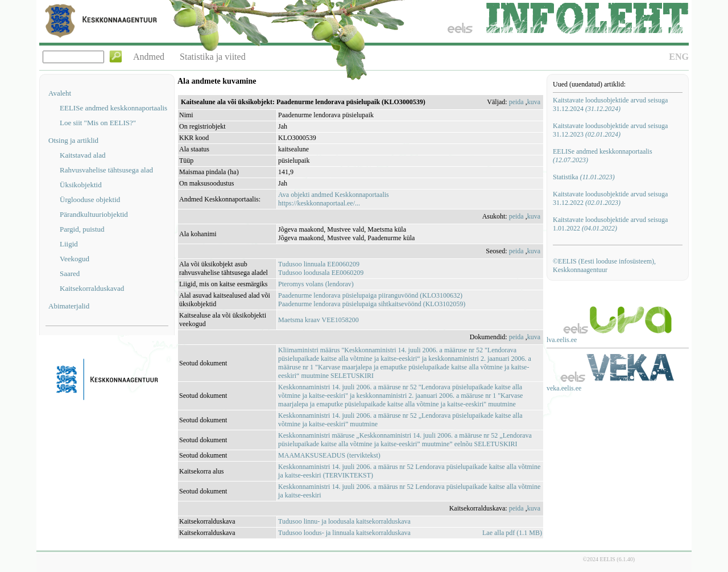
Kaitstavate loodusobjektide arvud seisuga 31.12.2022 (610, 198)
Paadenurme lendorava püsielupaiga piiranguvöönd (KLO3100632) (370, 295)
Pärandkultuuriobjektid (94, 214)
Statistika (584, 177)
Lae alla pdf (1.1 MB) (512, 533)
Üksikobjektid (81, 185)
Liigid (69, 244)
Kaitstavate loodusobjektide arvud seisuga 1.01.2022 (610, 224)
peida (516, 102)
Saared (70, 273)
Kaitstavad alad (83, 155)
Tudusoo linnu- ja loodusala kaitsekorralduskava (344, 521)
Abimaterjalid (69, 306)
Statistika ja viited (213, 57)
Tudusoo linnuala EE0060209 (319, 264)
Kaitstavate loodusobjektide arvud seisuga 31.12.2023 (610, 130)
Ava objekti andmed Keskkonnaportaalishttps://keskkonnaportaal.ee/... (334, 199)
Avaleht (60, 93)
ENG (679, 57)
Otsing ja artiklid (73, 140)
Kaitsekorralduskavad (92, 288)
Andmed (149, 57)
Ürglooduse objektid (90, 199)
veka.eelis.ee (564, 388)
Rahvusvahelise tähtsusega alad (106, 170)
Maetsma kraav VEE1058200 (318, 320)
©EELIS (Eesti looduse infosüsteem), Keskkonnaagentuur (604, 266)
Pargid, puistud (82, 229)
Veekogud (75, 259)
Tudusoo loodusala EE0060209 (321, 273)
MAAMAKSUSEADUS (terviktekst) (329, 455)
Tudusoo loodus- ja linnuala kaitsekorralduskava (344, 533)
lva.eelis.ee (562, 340)
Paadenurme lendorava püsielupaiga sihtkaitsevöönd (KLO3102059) (372, 304)
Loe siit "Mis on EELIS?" (98, 123)
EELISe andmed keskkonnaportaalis (113, 108)
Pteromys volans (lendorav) (316, 284)
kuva (534, 102)
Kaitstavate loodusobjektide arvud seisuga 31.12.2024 (610, 104)
